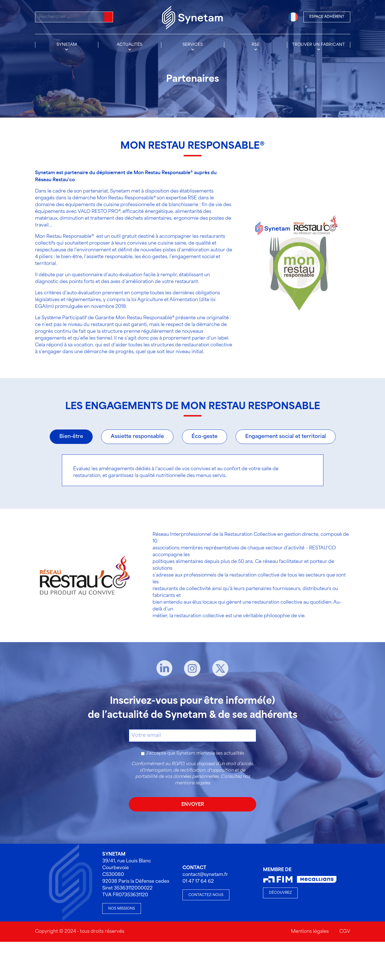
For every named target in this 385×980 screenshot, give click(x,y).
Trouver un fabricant (318, 45)
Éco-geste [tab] (205, 437)
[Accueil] (193, 17)
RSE (256, 45)
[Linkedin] (164, 668)
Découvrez (280, 893)
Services (193, 45)
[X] (220, 668)
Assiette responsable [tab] (137, 437)
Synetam (67, 45)
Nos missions (122, 909)
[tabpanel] (193, 470)
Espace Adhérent (327, 17)
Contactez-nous (206, 895)
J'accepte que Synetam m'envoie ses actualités (195, 754)
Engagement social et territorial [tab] (286, 437)
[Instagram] (192, 668)
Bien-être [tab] (71, 437)
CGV (345, 932)
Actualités (130, 45)
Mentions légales (310, 932)
